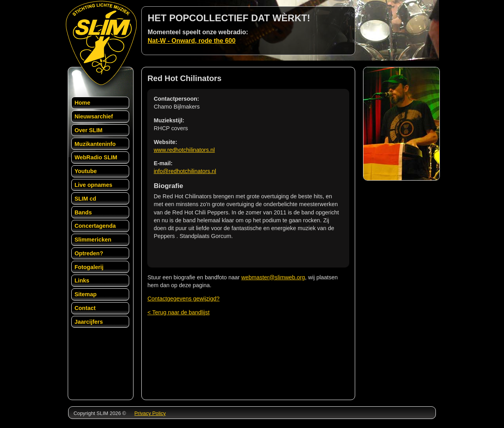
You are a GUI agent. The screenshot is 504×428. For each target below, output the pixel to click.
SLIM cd (85, 199)
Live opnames (93, 185)
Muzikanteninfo (95, 144)
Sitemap (85, 294)
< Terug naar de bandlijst (178, 312)
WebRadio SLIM (96, 157)
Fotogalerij (89, 267)
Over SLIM (88, 130)
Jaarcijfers (89, 322)
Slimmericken (93, 240)
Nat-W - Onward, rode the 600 (192, 41)
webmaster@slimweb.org (273, 277)
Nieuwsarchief (94, 116)
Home (82, 103)
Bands (83, 212)
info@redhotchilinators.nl (185, 171)
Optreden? (89, 253)
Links (82, 280)
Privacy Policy (150, 413)
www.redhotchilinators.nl (184, 150)
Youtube (86, 171)
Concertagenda (95, 226)
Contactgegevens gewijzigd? (183, 299)
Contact (85, 308)
